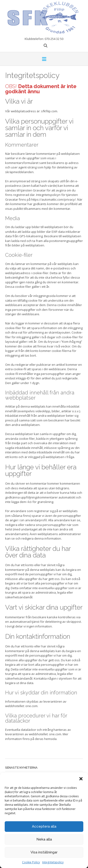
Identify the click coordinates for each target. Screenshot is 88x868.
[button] (81, 779)
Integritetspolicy (53, 862)
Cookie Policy (31, 862)
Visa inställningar (44, 852)
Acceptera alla (44, 826)
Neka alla (44, 839)
